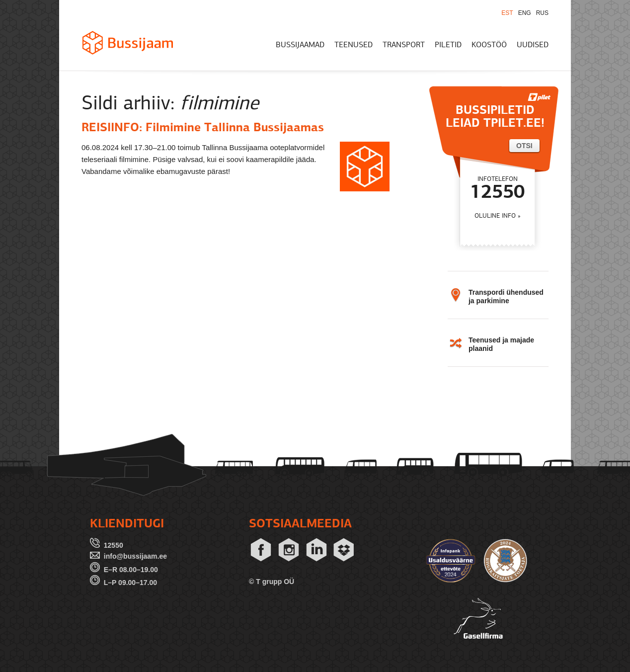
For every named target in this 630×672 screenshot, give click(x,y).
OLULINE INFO (495, 216)
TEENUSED (354, 45)
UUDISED (533, 45)
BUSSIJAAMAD (300, 45)
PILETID (448, 45)
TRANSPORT (404, 45)
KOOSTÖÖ (489, 45)
